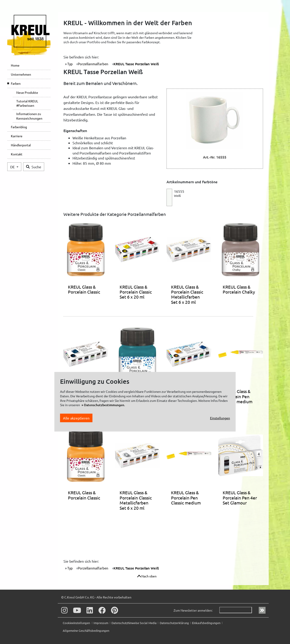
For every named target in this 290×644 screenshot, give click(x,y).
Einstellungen (220, 418)
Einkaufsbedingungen (206, 623)
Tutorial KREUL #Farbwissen (27, 103)
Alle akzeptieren (76, 418)
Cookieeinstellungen (77, 623)
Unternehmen (21, 74)
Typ (70, 64)
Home (15, 65)
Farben (16, 83)
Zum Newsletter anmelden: (193, 610)
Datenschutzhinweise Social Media (134, 623)
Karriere (17, 136)
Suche (34, 167)
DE (13, 167)
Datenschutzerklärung (174, 623)
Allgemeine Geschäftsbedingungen (86, 631)
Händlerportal (21, 145)
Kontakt (17, 154)
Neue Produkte (27, 92)
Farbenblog (19, 127)
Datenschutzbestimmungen (104, 405)
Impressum (101, 623)
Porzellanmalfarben (93, 64)
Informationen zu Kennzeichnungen (29, 116)
